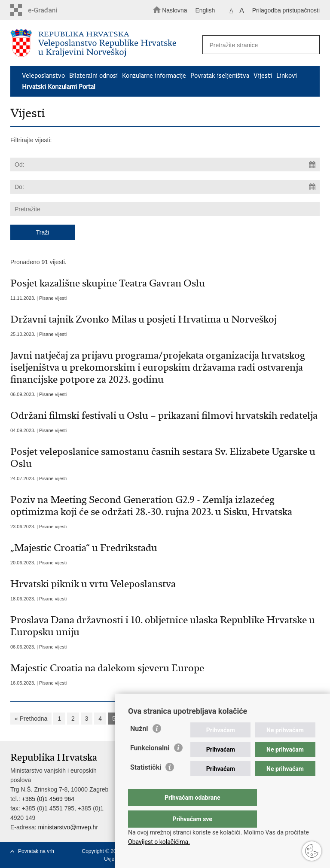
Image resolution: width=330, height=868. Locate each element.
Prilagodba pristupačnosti (286, 10)
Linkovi (287, 76)
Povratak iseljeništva (220, 76)
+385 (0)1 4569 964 (48, 799)
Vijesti (263, 76)
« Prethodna (31, 719)
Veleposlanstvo (43, 76)
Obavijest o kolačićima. (159, 842)
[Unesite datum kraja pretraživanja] (165, 187)
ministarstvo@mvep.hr (68, 827)
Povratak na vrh (36, 851)
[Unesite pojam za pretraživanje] (258, 45)
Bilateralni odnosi (93, 76)
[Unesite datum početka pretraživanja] (165, 164)
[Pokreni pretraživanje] (309, 45)
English (205, 10)
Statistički (146, 784)
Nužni (139, 746)
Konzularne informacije (154, 76)
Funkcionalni (150, 765)
